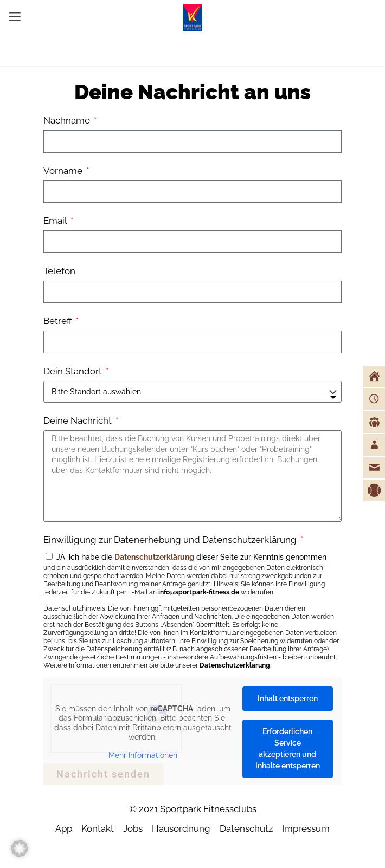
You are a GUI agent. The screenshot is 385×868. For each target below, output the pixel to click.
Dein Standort (74, 371)
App (64, 828)
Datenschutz (246, 828)
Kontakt (98, 828)
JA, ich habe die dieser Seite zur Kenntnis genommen (193, 611)
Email (56, 221)
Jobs (133, 828)
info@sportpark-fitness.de (199, 592)
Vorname (64, 171)
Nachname (68, 120)
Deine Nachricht (79, 420)
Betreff (59, 321)
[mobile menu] (15, 16)
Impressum (306, 828)
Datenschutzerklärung (154, 557)
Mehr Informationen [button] (143, 755)
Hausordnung (181, 828)
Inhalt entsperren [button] (288, 698)
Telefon (59, 271)
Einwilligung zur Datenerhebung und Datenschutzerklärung (171, 540)
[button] (20, 848)
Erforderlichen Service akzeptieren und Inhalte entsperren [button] (288, 749)
